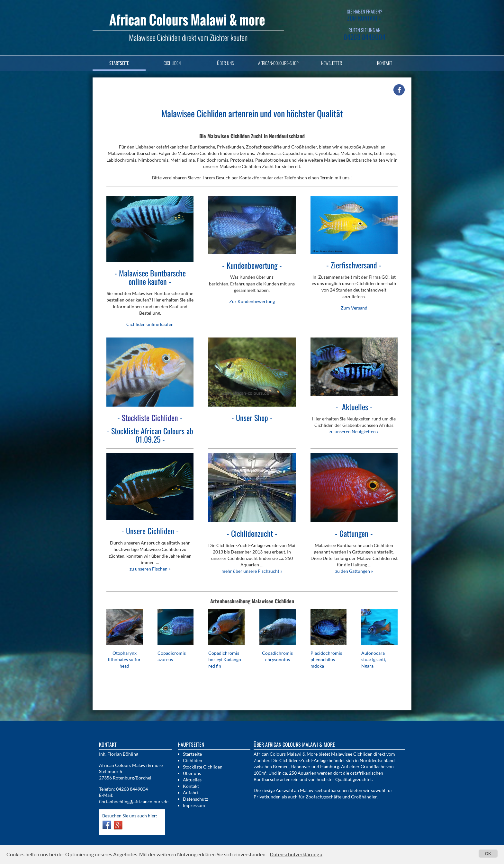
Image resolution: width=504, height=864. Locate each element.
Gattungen (354, 533)
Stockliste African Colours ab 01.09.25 (152, 435)
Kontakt (385, 63)
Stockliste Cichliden (203, 767)
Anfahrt (191, 792)
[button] (399, 90)
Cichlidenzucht (252, 533)
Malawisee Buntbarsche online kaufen (152, 277)
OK (488, 854)
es (355, 407)
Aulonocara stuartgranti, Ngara (374, 659)
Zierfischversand (354, 265)
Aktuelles (192, 780)
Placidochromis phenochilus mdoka (326, 659)
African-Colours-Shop (278, 63)
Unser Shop (252, 418)
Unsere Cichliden (150, 531)
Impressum (194, 805)
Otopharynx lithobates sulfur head (124, 659)
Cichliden (172, 63)
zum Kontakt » (364, 18)
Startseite (119, 63)
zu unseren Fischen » (150, 569)
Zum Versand (354, 308)
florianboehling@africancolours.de (134, 801)
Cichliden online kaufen (150, 324)
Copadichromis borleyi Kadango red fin (225, 659)
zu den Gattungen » (354, 571)
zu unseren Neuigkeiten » (354, 432)
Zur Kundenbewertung (252, 301)
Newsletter (332, 63)
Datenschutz (195, 799)
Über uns (225, 63)
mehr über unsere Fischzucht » (252, 571)
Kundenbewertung (252, 265)
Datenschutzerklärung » (296, 854)
